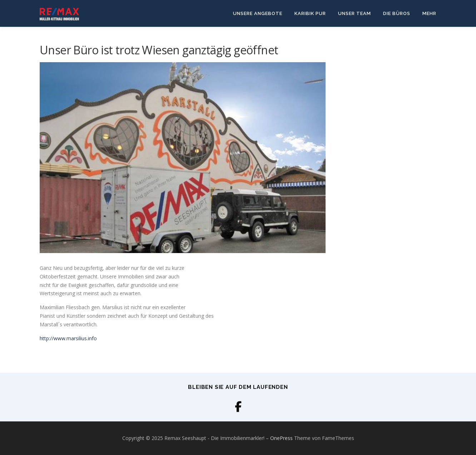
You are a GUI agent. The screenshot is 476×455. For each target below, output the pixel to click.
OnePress (281, 438)
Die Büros (397, 13)
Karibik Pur (310, 13)
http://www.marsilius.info (68, 338)
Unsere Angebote (258, 13)
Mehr (429, 13)
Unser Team (354, 13)
